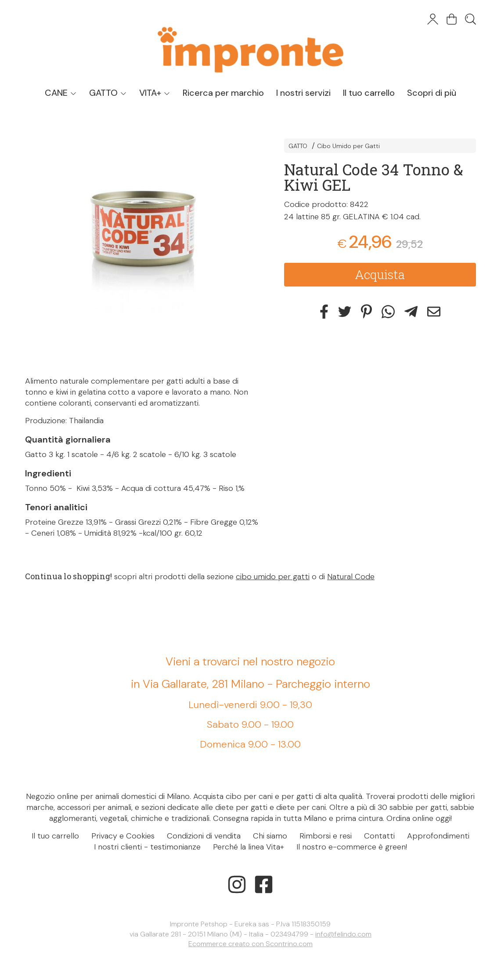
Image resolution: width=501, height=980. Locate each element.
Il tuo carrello (369, 93)
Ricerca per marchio (223, 93)
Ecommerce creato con (250, 944)
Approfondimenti (438, 836)
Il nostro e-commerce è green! (352, 847)
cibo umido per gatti (273, 577)
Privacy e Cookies (123, 836)
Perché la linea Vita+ (249, 847)
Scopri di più (432, 93)
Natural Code (351, 577)
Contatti (379, 836)
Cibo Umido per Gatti (348, 146)
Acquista (380, 274)
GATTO (108, 93)
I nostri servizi (303, 93)
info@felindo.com (343, 934)
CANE (61, 93)
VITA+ (155, 93)
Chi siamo (270, 836)
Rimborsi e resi (326, 836)
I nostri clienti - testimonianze (147, 847)
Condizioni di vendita (204, 836)
